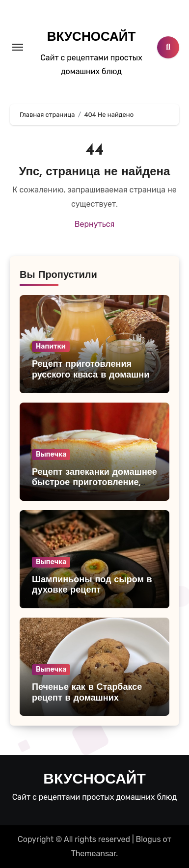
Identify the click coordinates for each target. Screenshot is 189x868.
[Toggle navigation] (18, 47)
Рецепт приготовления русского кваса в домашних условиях (93, 375)
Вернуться (94, 224)
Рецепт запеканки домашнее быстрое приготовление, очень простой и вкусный (94, 483)
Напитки (51, 346)
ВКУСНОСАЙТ (92, 38)
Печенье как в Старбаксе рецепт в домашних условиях (87, 698)
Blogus (148, 839)
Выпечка (51, 454)
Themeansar (94, 854)
